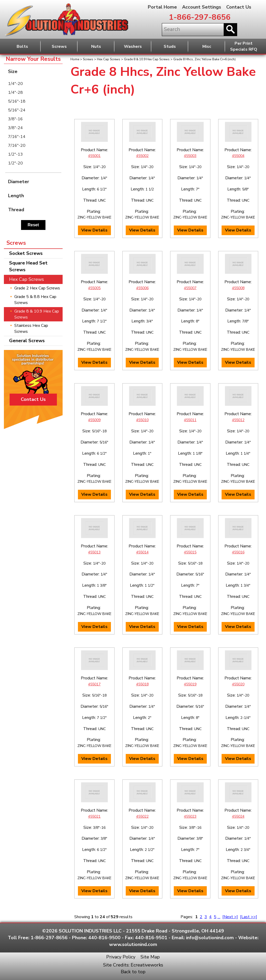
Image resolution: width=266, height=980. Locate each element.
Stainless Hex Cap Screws (31, 329)
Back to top (133, 972)
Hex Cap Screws (109, 59)
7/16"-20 (17, 145)
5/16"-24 (17, 110)
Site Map (150, 957)
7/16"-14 (17, 137)
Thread (35, 210)
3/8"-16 (15, 119)
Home (75, 59)
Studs (170, 47)
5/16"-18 (17, 101)
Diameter (35, 181)
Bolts (22, 47)
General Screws (27, 341)
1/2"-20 (15, 163)
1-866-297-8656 (200, 17)
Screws (59, 47)
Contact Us (239, 7)
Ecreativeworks (147, 965)
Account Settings (202, 7)
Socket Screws (26, 253)
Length (35, 196)
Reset (33, 225)
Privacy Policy (121, 957)
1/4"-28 (15, 92)
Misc (207, 47)
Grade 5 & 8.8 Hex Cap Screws (35, 300)
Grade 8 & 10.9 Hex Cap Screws (147, 59)
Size (35, 71)
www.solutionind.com (133, 944)
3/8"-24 (15, 128)
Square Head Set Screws (28, 266)
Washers (133, 47)
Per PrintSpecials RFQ (244, 46)
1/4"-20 (15, 84)
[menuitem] (33, 84)
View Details (94, 230)
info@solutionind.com (210, 938)
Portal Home (162, 7)
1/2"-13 (15, 154)
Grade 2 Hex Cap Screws (37, 288)
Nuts (96, 47)
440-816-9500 (104, 938)
